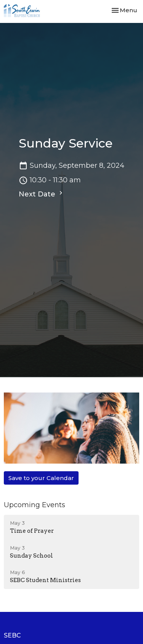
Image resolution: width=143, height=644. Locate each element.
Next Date (42, 194)
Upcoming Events (35, 505)
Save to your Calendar (41, 478)
